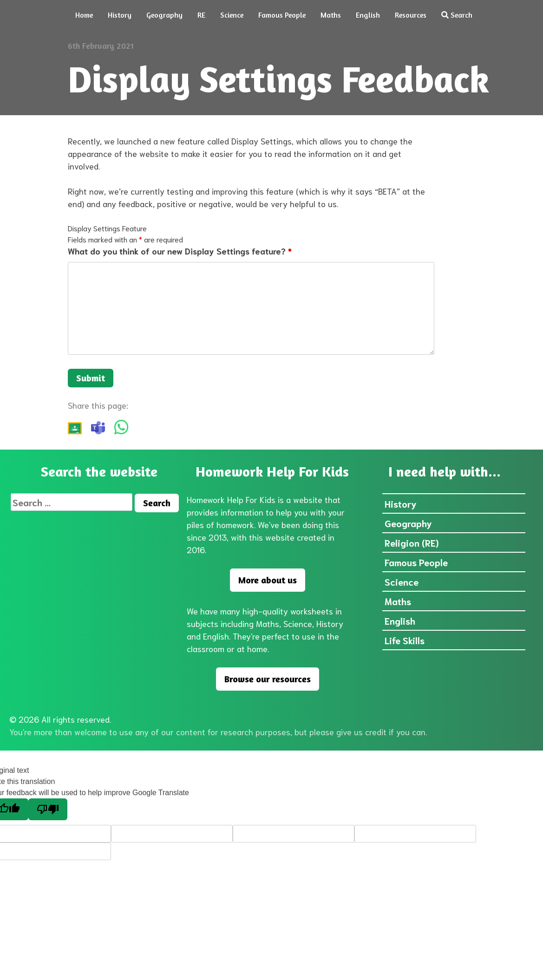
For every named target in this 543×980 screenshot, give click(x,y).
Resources (411, 15)
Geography (164, 15)
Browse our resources (268, 679)
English (368, 15)
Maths (331, 15)
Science (232, 15)
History (120, 15)
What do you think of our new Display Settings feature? (180, 251)
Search (457, 15)
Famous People (282, 15)
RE (201, 15)
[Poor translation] (48, 809)
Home (84, 15)
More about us (268, 580)
